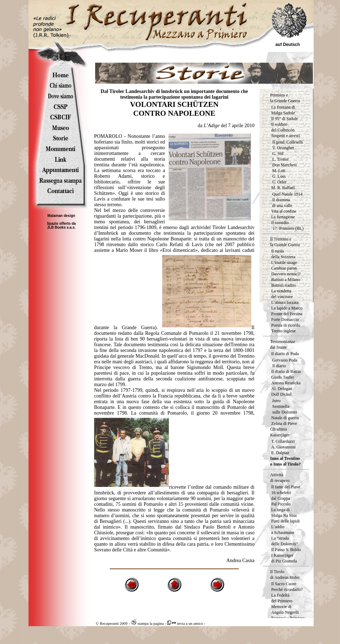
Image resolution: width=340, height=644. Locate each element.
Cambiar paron (284, 268)
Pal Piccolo (281, 504)
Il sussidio (280, 223)
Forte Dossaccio (285, 320)
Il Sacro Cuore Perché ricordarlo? (287, 587)
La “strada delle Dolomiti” (285, 541)
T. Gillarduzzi (283, 441)
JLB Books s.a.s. (61, 227)
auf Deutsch (288, 45)
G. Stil (278, 154)
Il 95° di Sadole (285, 119)
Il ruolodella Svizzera (283, 254)
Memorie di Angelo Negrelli (285, 609)
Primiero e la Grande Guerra (285, 98)
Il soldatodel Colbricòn (283, 127)
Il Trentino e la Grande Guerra (285, 242)
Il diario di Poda (285, 354)
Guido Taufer (283, 377)
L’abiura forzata (285, 302)
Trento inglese (284, 331)
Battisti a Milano (286, 280)
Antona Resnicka (286, 383)
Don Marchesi (284, 165)
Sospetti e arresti (285, 136)
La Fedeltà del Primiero (282, 598)
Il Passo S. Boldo (286, 550)
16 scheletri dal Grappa (281, 495)
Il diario (279, 366)
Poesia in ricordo (286, 325)
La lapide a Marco (287, 308)
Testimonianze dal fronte (283, 344)
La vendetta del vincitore (282, 294)
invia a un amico (185, 623)
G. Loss (279, 176)
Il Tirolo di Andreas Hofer (285, 575)
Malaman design (61, 216)
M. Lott (279, 171)
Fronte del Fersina (287, 314)
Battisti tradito (284, 285)
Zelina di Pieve (284, 424)
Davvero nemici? (286, 274)
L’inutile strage (284, 263)
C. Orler (279, 182)
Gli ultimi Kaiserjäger (280, 432)
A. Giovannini (284, 447)
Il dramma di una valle (282, 203)
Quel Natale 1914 (287, 194)
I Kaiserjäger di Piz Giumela (284, 558)
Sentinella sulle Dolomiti (285, 409)
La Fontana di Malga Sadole (283, 110)
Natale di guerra (285, 418)
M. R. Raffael (283, 188)
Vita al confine (284, 211)
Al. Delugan (282, 389)
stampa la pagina (147, 623)
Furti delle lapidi (285, 521)
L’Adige (212, 126)
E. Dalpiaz (280, 453)
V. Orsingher (283, 148)
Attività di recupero (280, 478)
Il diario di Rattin (286, 372)
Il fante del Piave (286, 487)
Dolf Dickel (281, 394)
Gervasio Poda (285, 360)
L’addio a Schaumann (283, 530)
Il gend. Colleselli (288, 142)
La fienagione (283, 217)
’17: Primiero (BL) (287, 228)
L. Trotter (280, 159)
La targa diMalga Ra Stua (284, 513)
